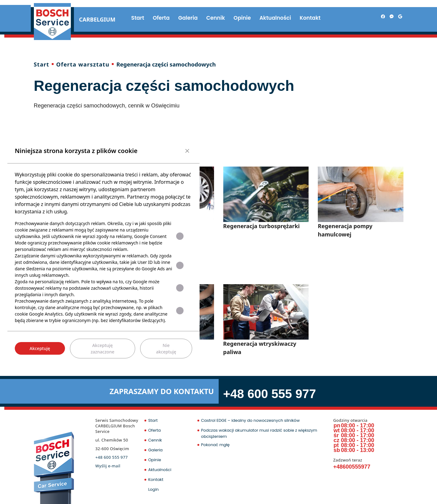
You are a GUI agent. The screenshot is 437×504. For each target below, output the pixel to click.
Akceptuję (40, 348)
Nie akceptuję (166, 349)
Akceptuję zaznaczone (102, 349)
